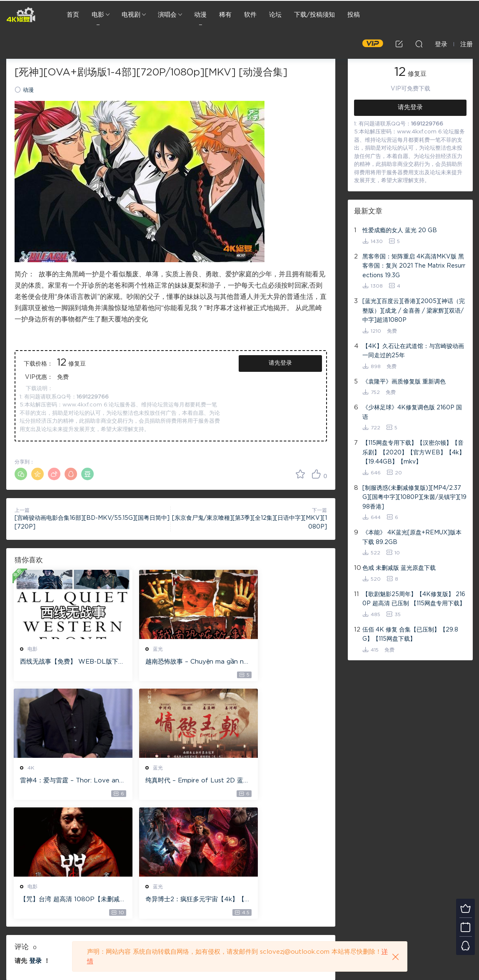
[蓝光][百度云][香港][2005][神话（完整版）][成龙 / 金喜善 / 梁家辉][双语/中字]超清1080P (414, 311)
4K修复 (21, 15)
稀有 (225, 15)
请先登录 (280, 363)
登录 (35, 843)
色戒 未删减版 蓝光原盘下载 (399, 568)
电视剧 (131, 15)
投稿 (354, 15)
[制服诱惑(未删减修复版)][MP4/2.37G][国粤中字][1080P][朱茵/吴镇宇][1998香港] (414, 498)
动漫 (200, 15)
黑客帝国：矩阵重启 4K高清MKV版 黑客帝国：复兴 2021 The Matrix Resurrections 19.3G (414, 266)
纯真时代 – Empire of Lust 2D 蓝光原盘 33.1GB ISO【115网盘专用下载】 (63, 782)
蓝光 (140, 649)
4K (245, 649)
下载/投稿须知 (314, 15)
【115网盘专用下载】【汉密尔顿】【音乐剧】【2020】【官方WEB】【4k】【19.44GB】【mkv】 (414, 452)
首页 (73, 15)
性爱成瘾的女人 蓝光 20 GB (400, 231)
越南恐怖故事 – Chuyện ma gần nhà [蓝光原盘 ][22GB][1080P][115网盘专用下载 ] (171, 662)
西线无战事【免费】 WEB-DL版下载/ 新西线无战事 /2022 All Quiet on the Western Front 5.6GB (64, 662)
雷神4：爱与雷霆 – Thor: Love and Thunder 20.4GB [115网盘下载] (277, 662)
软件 (250, 15)
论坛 (275, 15)
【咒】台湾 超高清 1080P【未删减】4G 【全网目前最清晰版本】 (168, 782)
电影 (98, 15)
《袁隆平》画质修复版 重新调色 (404, 382)
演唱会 (167, 15)
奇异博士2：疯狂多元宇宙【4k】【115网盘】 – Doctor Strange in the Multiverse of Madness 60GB (277, 782)
